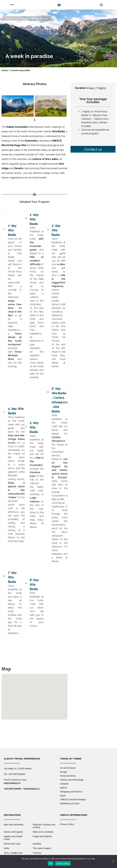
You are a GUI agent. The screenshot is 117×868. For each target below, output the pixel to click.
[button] (59, 5)
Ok (51, 864)
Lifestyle (64, 784)
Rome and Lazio (12, 844)
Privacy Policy (67, 824)
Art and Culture (68, 768)
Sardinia (37, 844)
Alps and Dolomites (14, 824)
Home (5, 70)
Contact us (93, 149)
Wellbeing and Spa (70, 803)
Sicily (6, 848)
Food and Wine (68, 776)
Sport (17, 18)
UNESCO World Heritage (35, 18)
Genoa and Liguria (13, 832)
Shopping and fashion (71, 792)
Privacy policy (63, 864)
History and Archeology (72, 780)
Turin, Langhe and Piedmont (13, 854)
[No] (113, 861)
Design (64, 772)
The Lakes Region (42, 848)
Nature (9, 18)
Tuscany (37, 853)
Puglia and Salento (42, 836)
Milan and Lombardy (43, 832)
